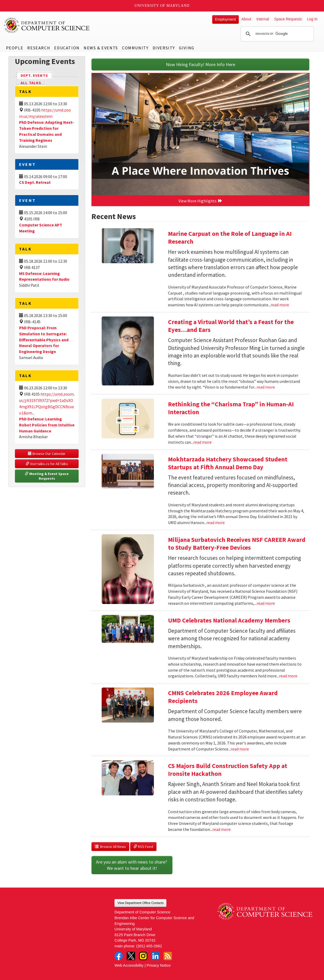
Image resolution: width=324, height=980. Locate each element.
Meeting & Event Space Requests (47, 476)
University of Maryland (162, 6)
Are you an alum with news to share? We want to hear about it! (132, 865)
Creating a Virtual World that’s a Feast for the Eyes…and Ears (231, 326)
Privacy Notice (159, 965)
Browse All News (110, 847)
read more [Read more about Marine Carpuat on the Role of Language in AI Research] (280, 305)
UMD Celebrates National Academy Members (229, 620)
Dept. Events (37, 75)
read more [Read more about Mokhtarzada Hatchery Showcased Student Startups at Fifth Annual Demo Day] (216, 523)
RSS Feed (143, 847)
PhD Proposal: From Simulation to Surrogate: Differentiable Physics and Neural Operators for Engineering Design (44, 340)
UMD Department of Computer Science (47, 25)
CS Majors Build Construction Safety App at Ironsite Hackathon (228, 770)
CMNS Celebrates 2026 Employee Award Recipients (223, 697)
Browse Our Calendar (47, 454)
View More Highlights (200, 201)
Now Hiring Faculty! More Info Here (201, 64)
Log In (312, 19)
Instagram (143, 956)
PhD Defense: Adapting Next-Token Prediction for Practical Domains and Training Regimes (46, 131)
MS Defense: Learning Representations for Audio (44, 276)
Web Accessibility (129, 965)
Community (135, 48)
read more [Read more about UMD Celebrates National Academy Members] (288, 676)
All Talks (31, 83)
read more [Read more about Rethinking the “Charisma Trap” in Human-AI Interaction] (202, 442)
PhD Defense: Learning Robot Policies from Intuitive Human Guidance (47, 425)
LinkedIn (155, 956)
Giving (187, 48)
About (246, 19)
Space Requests (288, 19)
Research (39, 48)
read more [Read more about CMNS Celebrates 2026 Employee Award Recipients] (240, 749)
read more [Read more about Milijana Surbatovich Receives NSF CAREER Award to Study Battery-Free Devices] (266, 603)
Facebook (119, 956)
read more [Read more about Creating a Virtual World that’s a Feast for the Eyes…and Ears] (266, 387)
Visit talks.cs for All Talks (47, 464)
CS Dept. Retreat (35, 182)
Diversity (164, 48)
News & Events (101, 48)
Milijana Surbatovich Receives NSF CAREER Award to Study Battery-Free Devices (237, 544)
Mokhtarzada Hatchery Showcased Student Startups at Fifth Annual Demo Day (228, 463)
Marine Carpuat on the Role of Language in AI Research (230, 237)
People (15, 48)
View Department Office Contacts (140, 903)
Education (67, 48)
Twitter (131, 956)
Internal (263, 19)
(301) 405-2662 (149, 946)
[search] (276, 34)
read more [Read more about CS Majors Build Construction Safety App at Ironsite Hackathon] (222, 829)
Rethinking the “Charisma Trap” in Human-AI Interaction (231, 408)
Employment (225, 19)
